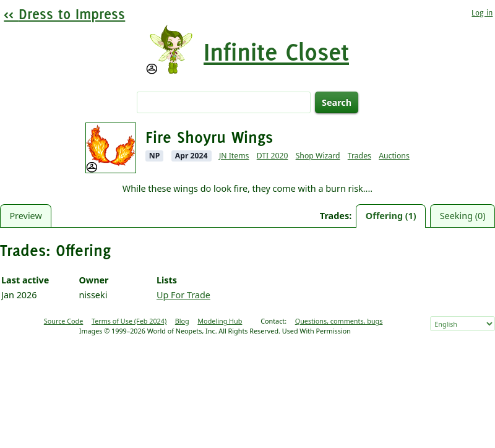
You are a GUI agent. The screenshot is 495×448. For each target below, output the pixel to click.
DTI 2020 (273, 156)
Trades (359, 156)
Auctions (394, 156)
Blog (182, 321)
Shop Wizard (318, 156)
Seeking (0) (463, 216)
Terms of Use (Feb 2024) (129, 321)
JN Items (234, 156)
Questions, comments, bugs (339, 321)
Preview (25, 216)
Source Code (64, 321)
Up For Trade (183, 295)
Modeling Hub (220, 321)
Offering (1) (391, 216)
